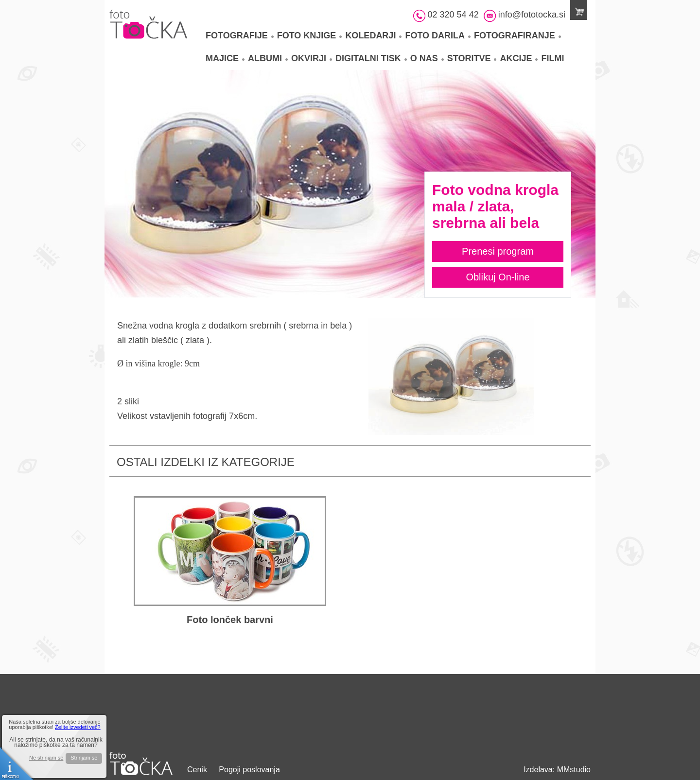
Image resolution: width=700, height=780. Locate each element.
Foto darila (438, 35)
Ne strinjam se (46, 758)
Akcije (519, 58)
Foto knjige (310, 35)
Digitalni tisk (371, 58)
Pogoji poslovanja (249, 770)
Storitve (472, 58)
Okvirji (312, 58)
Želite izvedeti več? (78, 727)
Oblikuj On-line (498, 277)
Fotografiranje (517, 35)
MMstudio (574, 770)
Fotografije (240, 35)
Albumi (268, 58)
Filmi (552, 58)
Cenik (197, 770)
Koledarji (373, 35)
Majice (225, 58)
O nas (427, 58)
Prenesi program (498, 251)
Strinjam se (84, 758)
